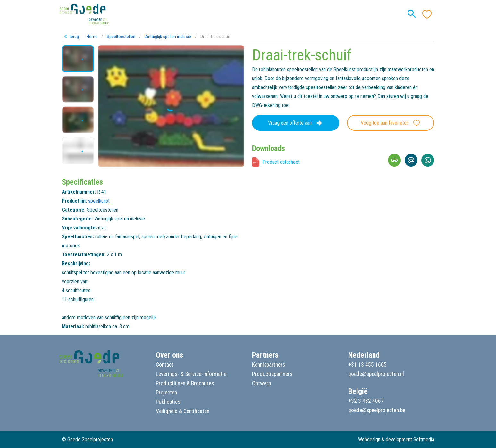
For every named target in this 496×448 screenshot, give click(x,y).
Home (92, 37)
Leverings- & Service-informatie (191, 374)
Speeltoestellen (121, 37)
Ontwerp (261, 383)
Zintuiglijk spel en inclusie (168, 37)
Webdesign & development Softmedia (396, 440)
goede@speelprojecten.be (377, 410)
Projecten (166, 393)
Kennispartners (269, 365)
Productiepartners (272, 374)
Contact (165, 365)
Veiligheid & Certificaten (183, 411)
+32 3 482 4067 (366, 401)
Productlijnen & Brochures (185, 383)
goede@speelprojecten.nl (376, 374)
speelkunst (99, 201)
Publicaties (168, 402)
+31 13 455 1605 (367, 365)
